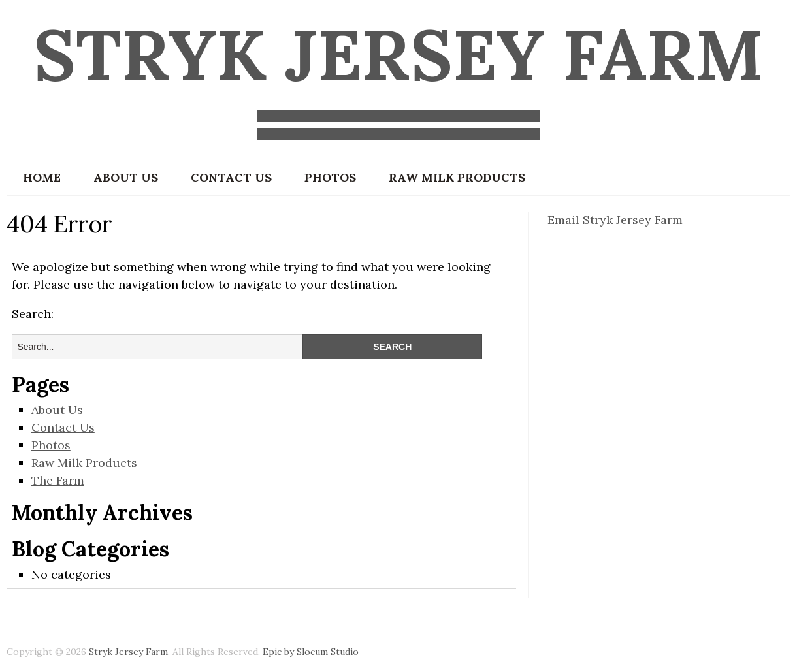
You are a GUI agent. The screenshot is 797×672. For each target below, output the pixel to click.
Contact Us (231, 177)
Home (42, 177)
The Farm (58, 480)
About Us (126, 177)
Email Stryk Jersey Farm (615, 220)
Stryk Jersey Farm (398, 55)
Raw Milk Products (457, 177)
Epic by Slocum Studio (311, 652)
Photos (330, 177)
